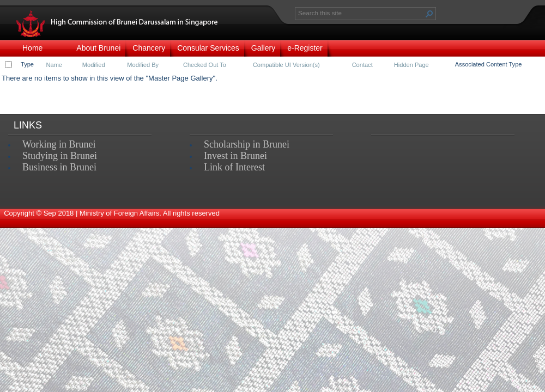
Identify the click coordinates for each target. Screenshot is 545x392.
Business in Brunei (59, 167)
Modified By (143, 65)
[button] (429, 14)
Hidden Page (411, 65)
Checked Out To (205, 65)
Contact (362, 65)
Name (54, 65)
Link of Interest (234, 167)
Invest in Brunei (235, 156)
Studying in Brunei (60, 156)
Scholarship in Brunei (247, 144)
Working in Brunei (59, 144)
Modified (94, 65)
